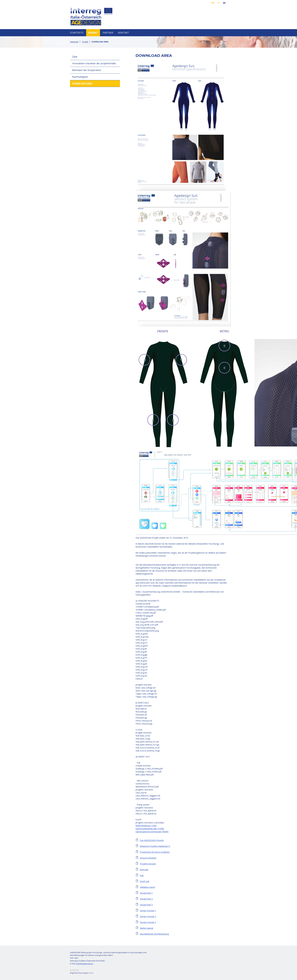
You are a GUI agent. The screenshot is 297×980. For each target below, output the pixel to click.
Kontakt (123, 33)
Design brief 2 (146, 899)
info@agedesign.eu (84, 964)
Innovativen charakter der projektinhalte (94, 63)
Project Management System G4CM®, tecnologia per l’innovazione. (74, 970)
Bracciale (144, 870)
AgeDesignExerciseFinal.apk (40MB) (152, 832)
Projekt (93, 33)
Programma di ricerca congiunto (155, 852)
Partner (108, 33)
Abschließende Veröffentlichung (154, 934)
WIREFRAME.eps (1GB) (146, 826)
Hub (142, 875)
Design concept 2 (148, 916)
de (224, 3)
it (219, 3)
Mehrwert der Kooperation (87, 70)
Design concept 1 (148, 911)
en (213, 3)
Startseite (77, 33)
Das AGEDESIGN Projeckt (152, 840)
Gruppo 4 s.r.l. (88, 973)
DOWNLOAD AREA (82, 84)
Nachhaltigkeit (80, 77)
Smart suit (145, 881)
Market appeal (146, 928)
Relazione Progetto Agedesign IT (155, 846)
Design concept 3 (148, 922)
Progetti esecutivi (148, 864)
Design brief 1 (146, 893)
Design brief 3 (146, 905)
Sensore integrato (148, 858)
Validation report (147, 887)
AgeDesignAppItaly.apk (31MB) (150, 829)
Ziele (75, 57)
